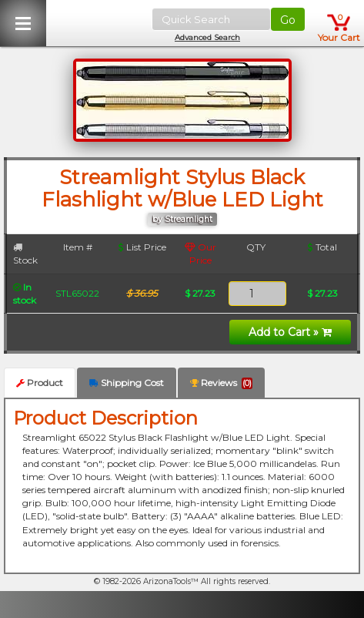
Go (288, 20)
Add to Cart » (290, 332)
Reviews (221, 383)
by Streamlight (182, 219)
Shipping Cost (127, 383)
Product (40, 383)
